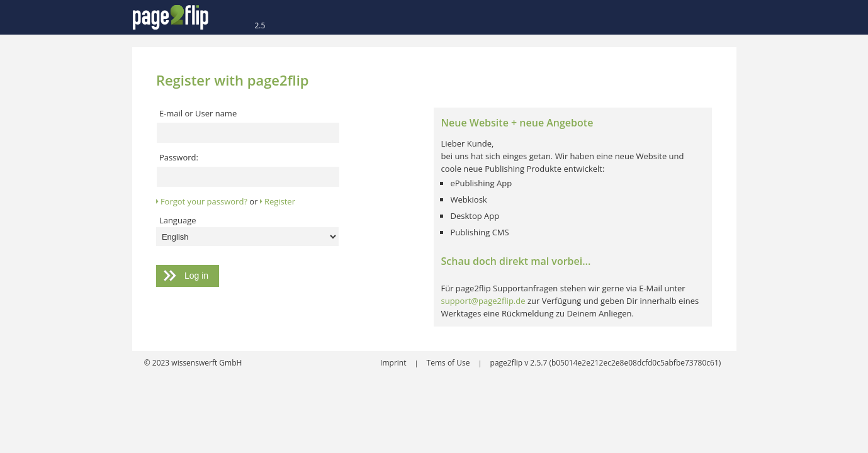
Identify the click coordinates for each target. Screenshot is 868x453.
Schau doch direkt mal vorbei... (516, 261)
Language (178, 220)
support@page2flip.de (483, 301)
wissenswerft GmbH (206, 363)
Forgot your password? (204, 201)
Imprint (394, 363)
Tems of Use (449, 363)
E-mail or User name (198, 113)
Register (280, 201)
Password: (179, 157)
